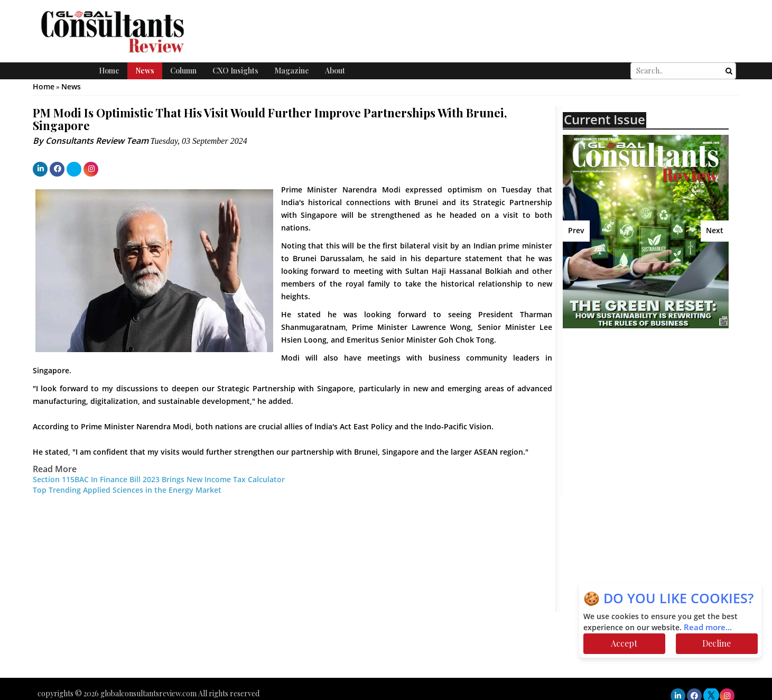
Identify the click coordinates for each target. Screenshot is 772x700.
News (145, 71)
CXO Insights (235, 71)
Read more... (708, 628)
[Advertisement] (655, 413)
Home (109, 71)
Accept (624, 643)
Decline (717, 643)
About (335, 71)
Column (183, 71)
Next (715, 231)
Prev (576, 231)
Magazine (292, 71)
